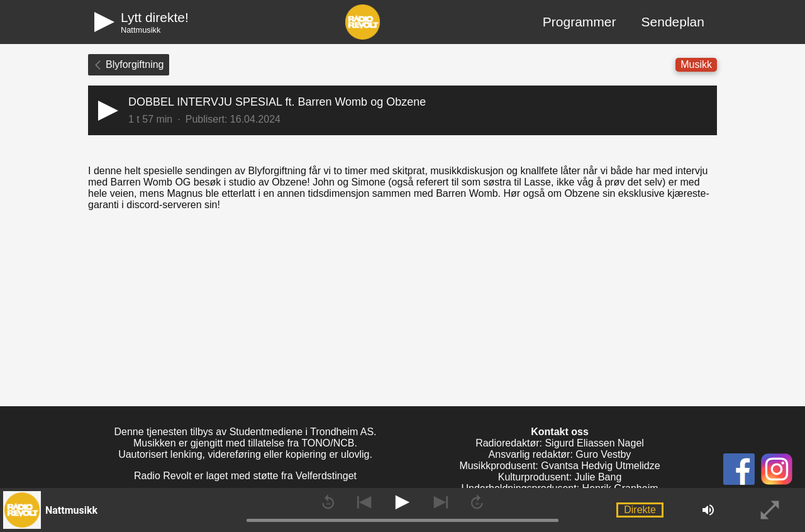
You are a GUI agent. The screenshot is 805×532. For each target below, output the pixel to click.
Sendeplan (673, 22)
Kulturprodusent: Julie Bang (560, 477)
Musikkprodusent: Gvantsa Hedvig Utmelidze (559, 466)
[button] (402, 110)
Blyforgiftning (129, 64)
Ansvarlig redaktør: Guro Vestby (560, 454)
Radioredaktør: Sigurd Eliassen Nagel (560, 443)
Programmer (580, 22)
